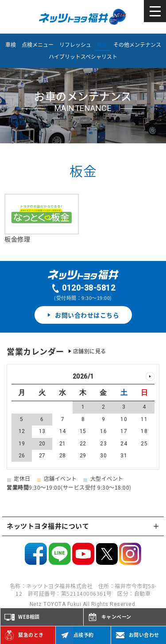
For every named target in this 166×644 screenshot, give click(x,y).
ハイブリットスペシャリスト (83, 57)
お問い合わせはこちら (83, 314)
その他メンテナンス (137, 45)
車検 (11, 45)
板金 (102, 45)
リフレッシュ (75, 45)
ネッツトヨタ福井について (48, 526)
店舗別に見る (90, 351)
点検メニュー (38, 45)
